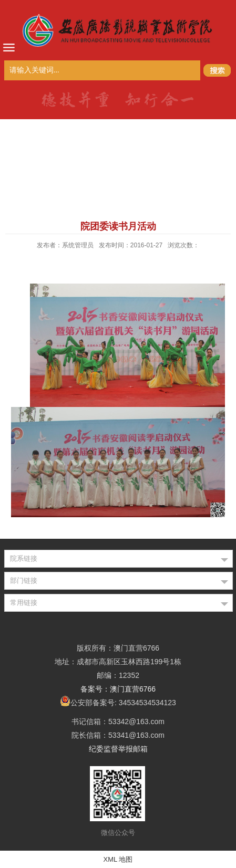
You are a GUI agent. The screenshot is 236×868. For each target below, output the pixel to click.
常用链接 (24, 603)
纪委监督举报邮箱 (118, 749)
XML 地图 (118, 859)
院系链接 (24, 558)
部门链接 (24, 581)
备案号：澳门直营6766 (118, 689)
